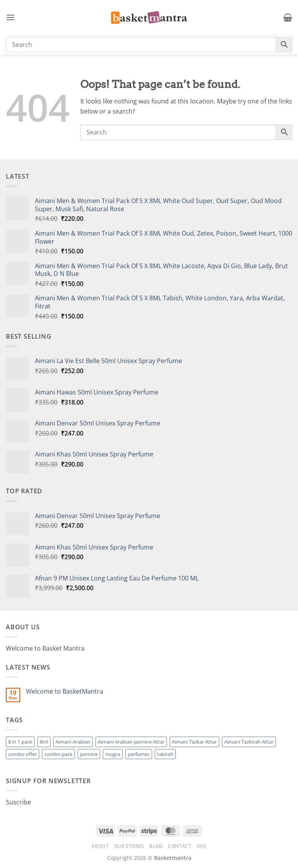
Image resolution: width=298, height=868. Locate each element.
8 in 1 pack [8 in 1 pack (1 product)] (20, 742)
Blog (156, 846)
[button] (10, 17)
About (100, 846)
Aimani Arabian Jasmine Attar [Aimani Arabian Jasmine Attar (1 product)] (131, 742)
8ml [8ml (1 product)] (44, 742)
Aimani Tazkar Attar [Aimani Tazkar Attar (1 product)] (194, 742)
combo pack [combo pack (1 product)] (58, 754)
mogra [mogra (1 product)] (113, 754)
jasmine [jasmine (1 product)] (89, 754)
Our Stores (129, 846)
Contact (180, 846)
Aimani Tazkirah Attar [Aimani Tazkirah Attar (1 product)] (249, 742)
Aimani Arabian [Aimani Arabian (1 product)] (73, 742)
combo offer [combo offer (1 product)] (23, 754)
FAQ (202, 846)
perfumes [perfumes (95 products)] (139, 754)
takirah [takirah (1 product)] (165, 754)
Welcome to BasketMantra (65, 691)
